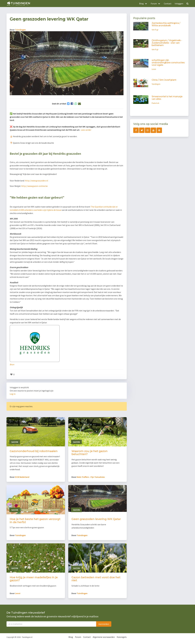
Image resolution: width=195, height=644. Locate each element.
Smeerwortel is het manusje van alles (167, 98)
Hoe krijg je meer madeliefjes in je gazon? (34, 579)
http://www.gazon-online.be (34, 186)
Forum (78, 637)
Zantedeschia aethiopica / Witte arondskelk (166, 24)
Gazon (15, 442)
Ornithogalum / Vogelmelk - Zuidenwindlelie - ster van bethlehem (167, 43)
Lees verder (86, 130)
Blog (71, 637)
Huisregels (122, 637)
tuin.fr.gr (155, 30)
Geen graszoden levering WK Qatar (96, 519)
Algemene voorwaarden (104, 637)
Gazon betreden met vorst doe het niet (96, 579)
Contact (168, 4)
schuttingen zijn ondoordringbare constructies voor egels (168, 63)
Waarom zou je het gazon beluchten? (90, 453)
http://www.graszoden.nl (36, 181)
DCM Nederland (22, 477)
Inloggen (179, 4)
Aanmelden (104, 624)
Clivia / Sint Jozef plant (164, 80)
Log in (13, 394)
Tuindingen (20, 30)
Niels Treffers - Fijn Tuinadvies (91, 477)
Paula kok (155, 103)
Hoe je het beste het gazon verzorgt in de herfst (35, 521)
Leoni (18, 593)
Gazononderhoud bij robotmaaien (34, 451)
